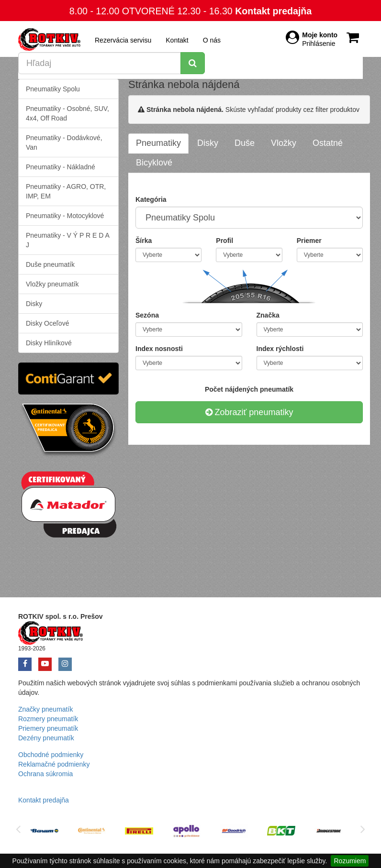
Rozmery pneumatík (48, 719)
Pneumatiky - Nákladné (61, 167)
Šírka (144, 241)
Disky (34, 304)
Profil (224, 241)
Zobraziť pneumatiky (249, 412)
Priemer (309, 241)
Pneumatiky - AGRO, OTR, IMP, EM (66, 191)
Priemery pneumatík (48, 728)
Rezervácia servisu (123, 40)
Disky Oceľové (47, 323)
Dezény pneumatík (46, 738)
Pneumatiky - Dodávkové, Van (64, 143)
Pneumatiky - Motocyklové (65, 216)
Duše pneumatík (50, 264)
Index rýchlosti (280, 349)
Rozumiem (350, 861)
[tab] (158, 143)
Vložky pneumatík (52, 284)
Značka (268, 315)
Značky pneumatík (45, 709)
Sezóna (147, 315)
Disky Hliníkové (49, 343)
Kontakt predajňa (273, 11)
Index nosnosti (159, 349)
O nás (212, 40)
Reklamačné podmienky (54, 764)
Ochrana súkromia (45, 774)
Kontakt (177, 40)
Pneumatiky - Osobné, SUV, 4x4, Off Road (67, 113)
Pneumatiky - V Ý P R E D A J (68, 240)
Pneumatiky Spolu (53, 89)
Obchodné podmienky (51, 755)
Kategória (151, 199)
